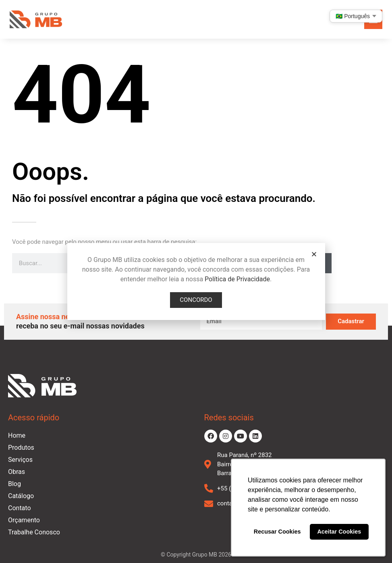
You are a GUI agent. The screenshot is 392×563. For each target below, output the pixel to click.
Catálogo (21, 496)
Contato (20, 508)
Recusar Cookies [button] (277, 532)
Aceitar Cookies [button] (339, 532)
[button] (314, 254)
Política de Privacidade (237, 279)
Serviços (20, 460)
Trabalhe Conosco (34, 532)
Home (17, 435)
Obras (17, 472)
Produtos (21, 448)
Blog (15, 484)
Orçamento (24, 520)
